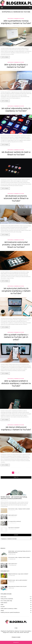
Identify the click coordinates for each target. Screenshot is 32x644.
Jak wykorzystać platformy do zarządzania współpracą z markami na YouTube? (16, 291)
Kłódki (2, 605)
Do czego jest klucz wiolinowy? (15, 521)
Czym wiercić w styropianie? (14, 528)
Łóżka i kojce (3, 597)
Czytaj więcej (5, 57)
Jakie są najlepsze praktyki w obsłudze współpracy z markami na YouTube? (16, 383)
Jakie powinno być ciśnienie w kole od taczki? (17, 587)
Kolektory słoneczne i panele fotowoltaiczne (10, 612)
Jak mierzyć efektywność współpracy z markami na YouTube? (16, 429)
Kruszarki (3, 607)
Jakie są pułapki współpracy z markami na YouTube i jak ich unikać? (16, 337)
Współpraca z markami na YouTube (16, 19)
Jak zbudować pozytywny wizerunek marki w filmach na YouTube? (16, 198)
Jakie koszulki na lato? (13, 515)
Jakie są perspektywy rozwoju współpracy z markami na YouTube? (16, 22)
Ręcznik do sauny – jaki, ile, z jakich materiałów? (18, 580)
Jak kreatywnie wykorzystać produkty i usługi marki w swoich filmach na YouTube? (16, 245)
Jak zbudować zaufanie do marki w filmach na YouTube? (16, 153)
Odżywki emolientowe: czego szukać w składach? (18, 574)
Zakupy (2, 610)
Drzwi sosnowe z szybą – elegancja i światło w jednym (19, 509)
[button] (30, 8)
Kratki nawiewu (4, 603)
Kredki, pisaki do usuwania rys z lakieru (9, 608)
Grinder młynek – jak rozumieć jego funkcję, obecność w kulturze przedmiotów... (14, 498)
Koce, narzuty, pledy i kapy (6, 601)
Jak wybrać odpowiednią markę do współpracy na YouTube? (16, 110)
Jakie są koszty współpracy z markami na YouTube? (16, 66)
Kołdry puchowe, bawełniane (7, 599)
